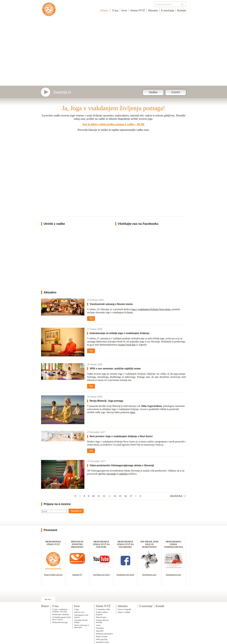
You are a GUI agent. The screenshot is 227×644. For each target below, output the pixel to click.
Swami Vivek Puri (127, 345)
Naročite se (76, 511)
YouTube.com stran (101, 575)
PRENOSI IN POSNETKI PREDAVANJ (77, 544)
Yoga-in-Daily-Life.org (53, 575)
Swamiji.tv (62, 92)
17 (131, 496)
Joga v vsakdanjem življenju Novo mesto (151, 309)
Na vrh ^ (48, 599)
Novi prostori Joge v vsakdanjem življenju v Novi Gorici (121, 436)
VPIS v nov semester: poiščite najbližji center (115, 369)
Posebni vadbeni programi (102, 613)
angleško (124, 474)
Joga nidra (100, 631)
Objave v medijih (124, 612)
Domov (104, 10)
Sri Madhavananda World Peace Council (61, 618)
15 (120, 496)
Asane (98, 625)
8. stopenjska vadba (103, 609)
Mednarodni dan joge (60, 622)
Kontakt (182, 10)
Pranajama (100, 628)
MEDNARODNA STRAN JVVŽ (53, 544)
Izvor (124, 10)
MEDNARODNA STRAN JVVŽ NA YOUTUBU (101, 544)
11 (99, 496)
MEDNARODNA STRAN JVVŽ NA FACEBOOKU (125, 544)
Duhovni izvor (79, 612)
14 (115, 496)
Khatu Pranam (101, 617)
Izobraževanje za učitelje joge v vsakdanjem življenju (119, 333)
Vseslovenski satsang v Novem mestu (111, 304)
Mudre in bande (102, 637)
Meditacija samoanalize (104, 634)
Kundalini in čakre (103, 642)
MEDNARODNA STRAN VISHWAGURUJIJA (174, 544)
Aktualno (153, 10)
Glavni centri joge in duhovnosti (81, 626)
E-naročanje (168, 10)
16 (125, 496)
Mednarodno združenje (61, 614)
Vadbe (153, 92)
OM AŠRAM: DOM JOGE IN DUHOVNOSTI (149, 544)
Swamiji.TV (77, 575)
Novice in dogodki (124, 609)
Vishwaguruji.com (173, 575)
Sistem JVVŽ (138, 10)
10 (93, 496)
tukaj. (133, 412)
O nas (115, 10)
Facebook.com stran (125, 575)
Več (91, 318)
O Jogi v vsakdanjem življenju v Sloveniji (60, 610)
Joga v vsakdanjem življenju (49, 11)
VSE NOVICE (176, 496)
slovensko (111, 474)
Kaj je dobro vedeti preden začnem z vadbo (108, 124)
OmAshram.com (149, 575)
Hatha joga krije (102, 639)
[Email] (54, 511)
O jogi (76, 609)
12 (104, 496)
